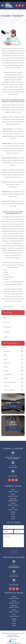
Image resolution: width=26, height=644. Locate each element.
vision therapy (7, 351)
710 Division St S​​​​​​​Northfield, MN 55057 (14, 567)
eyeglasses (6, 367)
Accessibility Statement (13, 636)
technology (6, 386)
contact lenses (7, 363)
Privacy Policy (13, 639)
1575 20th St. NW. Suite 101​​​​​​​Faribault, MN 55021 (13, 458)
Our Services (6, 322)
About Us (6, 317)
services (5, 359)
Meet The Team (7, 327)
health (5, 348)
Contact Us (6, 337)
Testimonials (6, 332)
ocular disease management (10, 382)
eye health (6, 371)
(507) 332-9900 (13, 467)
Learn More (13, 406)
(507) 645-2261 (14, 576)
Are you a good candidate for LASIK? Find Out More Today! (13, 1)
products (6, 378)
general (5, 355)
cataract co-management (9, 390)
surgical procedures (8, 375)
